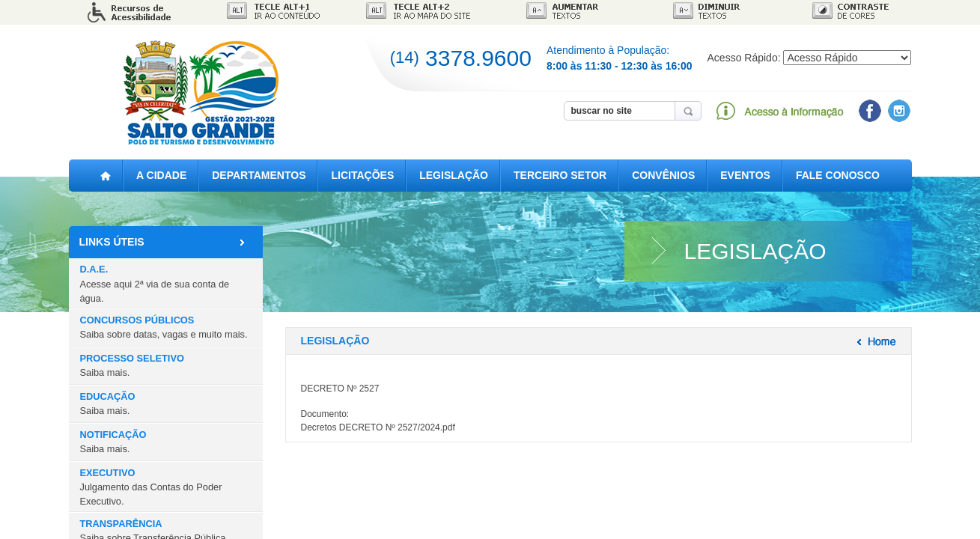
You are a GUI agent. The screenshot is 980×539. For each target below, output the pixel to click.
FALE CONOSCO (838, 175)
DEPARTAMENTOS (259, 175)
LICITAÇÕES (362, 175)
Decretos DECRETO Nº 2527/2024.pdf (378, 427)
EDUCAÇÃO (108, 404)
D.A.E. (155, 283)
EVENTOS (745, 175)
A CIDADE (161, 175)
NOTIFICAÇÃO (113, 442)
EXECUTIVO (151, 487)
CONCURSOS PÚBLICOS (164, 327)
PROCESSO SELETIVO (132, 365)
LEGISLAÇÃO (454, 175)
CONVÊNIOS (663, 175)
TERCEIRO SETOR (560, 175)
